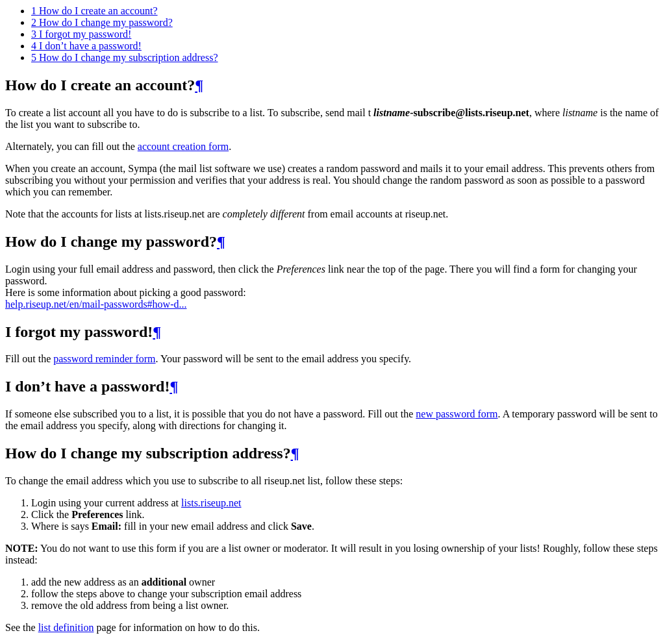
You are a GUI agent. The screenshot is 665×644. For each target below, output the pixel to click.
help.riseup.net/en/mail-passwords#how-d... (96, 304)
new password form (457, 414)
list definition (66, 627)
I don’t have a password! (86, 46)
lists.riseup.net (211, 503)
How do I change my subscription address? (125, 57)
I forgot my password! (81, 34)
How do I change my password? (102, 22)
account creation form (183, 146)
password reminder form (104, 359)
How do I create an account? (94, 11)
